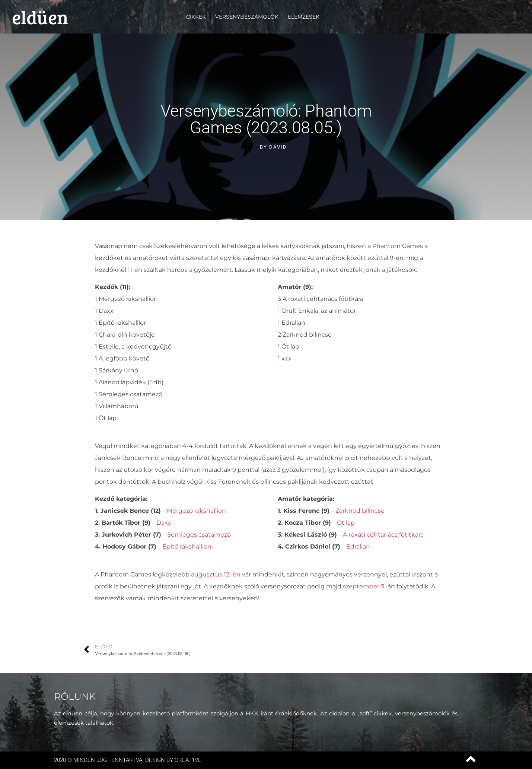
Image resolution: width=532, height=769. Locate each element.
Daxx (164, 523)
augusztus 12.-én (216, 574)
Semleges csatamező (199, 535)
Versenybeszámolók (247, 17)
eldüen (40, 17)
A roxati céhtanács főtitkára (383, 535)
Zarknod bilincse (360, 511)
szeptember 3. (364, 586)
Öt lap (346, 523)
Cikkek (196, 17)
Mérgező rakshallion (196, 511)
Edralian (358, 546)
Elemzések (304, 17)
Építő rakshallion (187, 546)
